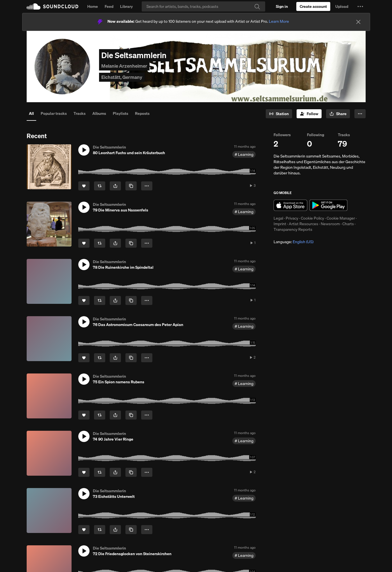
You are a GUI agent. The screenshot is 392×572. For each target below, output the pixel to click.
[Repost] (100, 186)
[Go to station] (279, 114)
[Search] (203, 6)
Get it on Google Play (328, 205)
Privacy (292, 218)
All (31, 113)
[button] (360, 6)
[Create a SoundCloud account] (313, 6)
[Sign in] (282, 6)
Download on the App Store (290, 205)
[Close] (358, 22)
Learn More (279, 21)
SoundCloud (52, 6)
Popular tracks (54, 113)
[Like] (84, 186)
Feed (109, 6)
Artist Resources (303, 224)
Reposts (142, 113)
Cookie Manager (341, 218)
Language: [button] (294, 242)
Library (126, 6)
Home (93, 6)
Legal (278, 218)
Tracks (80, 113)
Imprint (280, 224)
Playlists (121, 113)
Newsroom (330, 224)
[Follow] (309, 114)
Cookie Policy (312, 218)
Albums (99, 113)
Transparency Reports (293, 229)
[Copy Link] (131, 186)
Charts (348, 224)
